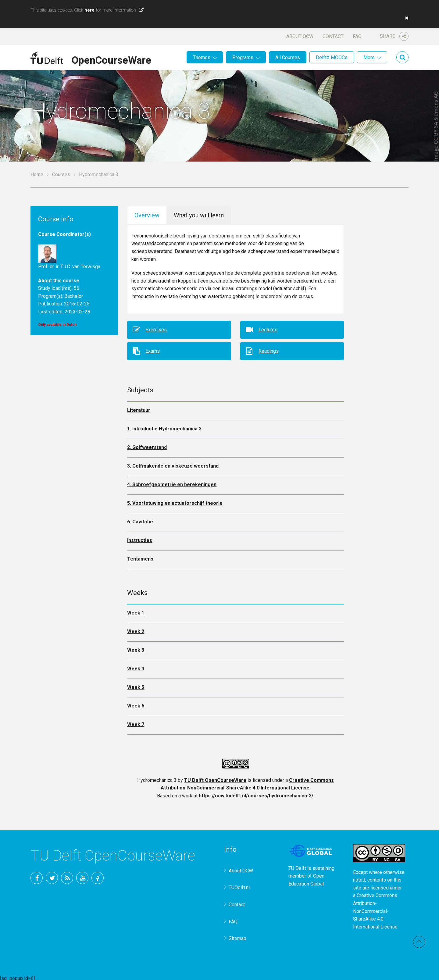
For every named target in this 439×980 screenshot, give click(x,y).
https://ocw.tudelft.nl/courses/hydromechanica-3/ (256, 794)
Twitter (52, 876)
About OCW (300, 36)
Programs (243, 57)
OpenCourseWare (111, 59)
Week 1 (136, 611)
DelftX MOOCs (332, 57)
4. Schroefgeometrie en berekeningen (172, 482)
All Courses (288, 57)
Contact (333, 36)
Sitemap (237, 936)
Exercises (156, 328)
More (369, 57)
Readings (269, 349)
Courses (61, 175)
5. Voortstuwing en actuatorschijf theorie (175, 501)
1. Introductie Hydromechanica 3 (164, 427)
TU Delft (98, 876)
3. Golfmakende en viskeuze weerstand (173, 464)
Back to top (419, 942)
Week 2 (136, 629)
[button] (405, 18)
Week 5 (136, 685)
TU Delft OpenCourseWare (215, 778)
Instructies (140, 538)
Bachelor (74, 296)
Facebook (37, 876)
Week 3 (136, 648)
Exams (153, 349)
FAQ (357, 36)
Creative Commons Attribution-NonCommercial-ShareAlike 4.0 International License (375, 909)
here (89, 10)
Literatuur (139, 408)
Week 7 (136, 722)
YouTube (82, 876)
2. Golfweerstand (147, 445)
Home (37, 175)
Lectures (268, 328)
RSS (67, 876)
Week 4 (136, 666)
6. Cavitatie (140, 520)
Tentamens (140, 557)
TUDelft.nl (239, 885)
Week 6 (136, 704)
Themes (202, 57)
